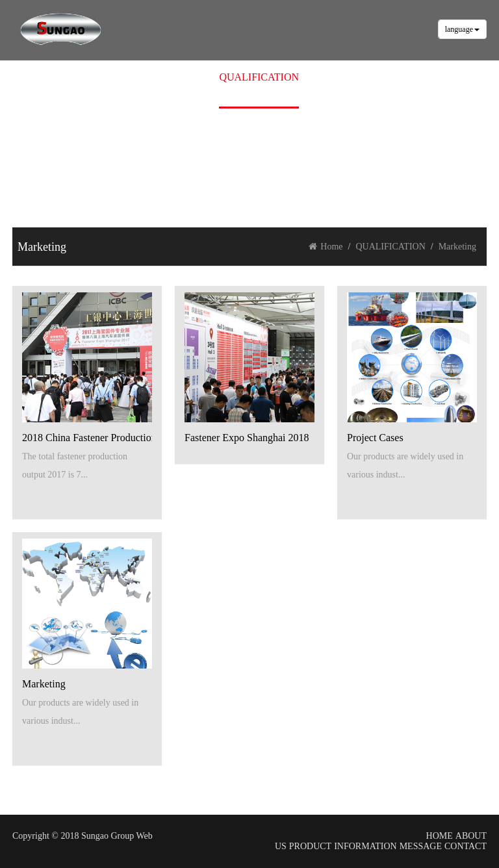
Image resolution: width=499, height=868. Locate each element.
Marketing (457, 247)
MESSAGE (336, 77)
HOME (65, 77)
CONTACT (398, 77)
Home (326, 247)
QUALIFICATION (259, 77)
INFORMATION (365, 846)
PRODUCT (182, 77)
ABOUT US (119, 77)
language (462, 29)
